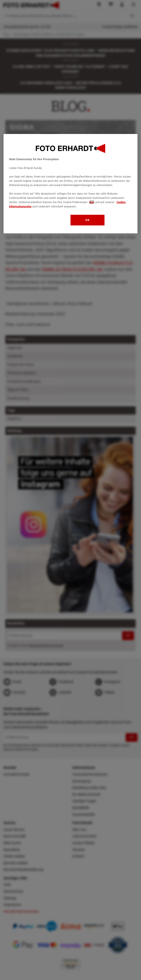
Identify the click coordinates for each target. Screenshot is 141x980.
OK (87, 220)
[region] (70, 184)
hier (92, 202)
